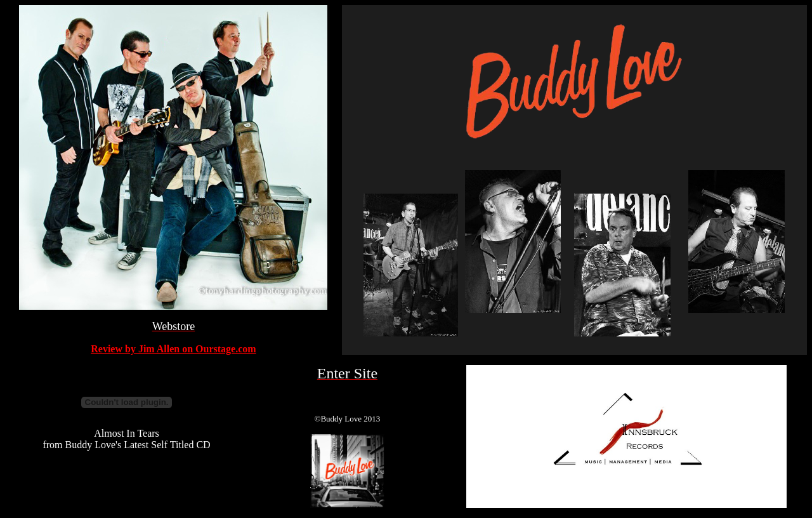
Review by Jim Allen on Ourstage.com (173, 349)
